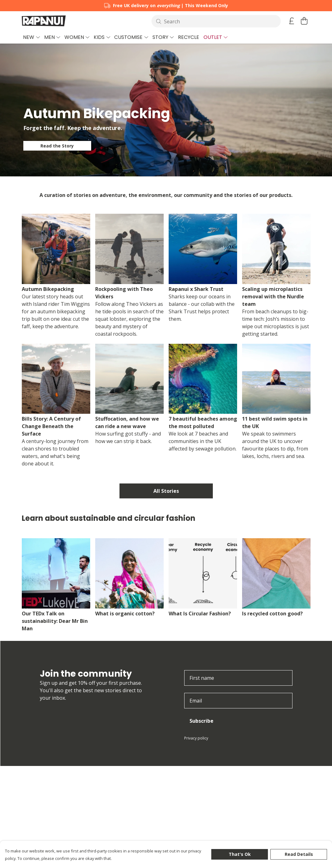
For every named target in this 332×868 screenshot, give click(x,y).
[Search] (216, 21)
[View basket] (304, 21)
